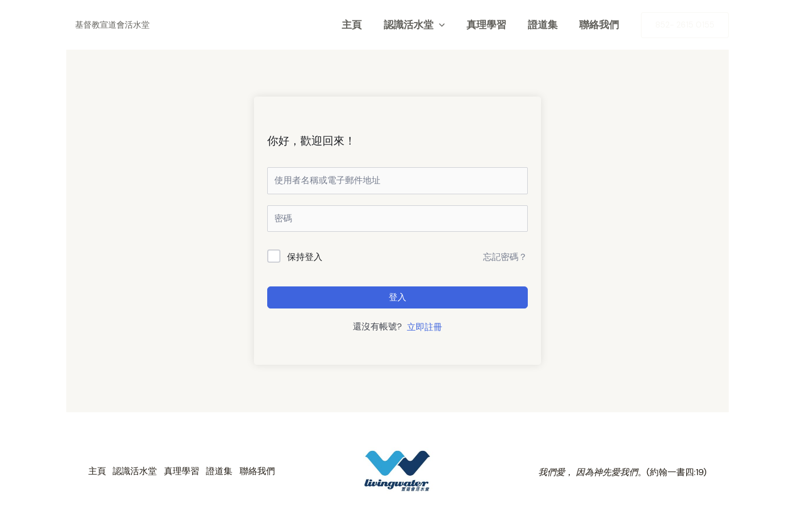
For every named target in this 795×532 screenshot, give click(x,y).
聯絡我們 (600, 25)
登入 (397, 297)
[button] (685, 25)
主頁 (360, 25)
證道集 (545, 25)
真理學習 (491, 25)
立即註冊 (425, 327)
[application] (445, 25)
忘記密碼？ (505, 257)
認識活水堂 (420, 25)
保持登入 (305, 257)
